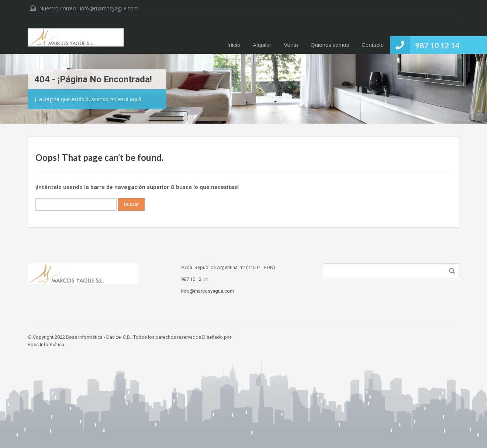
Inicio (234, 45)
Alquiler (262, 45)
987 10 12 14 (437, 45)
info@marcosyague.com (109, 8)
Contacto (373, 45)
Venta (291, 45)
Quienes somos (330, 45)
